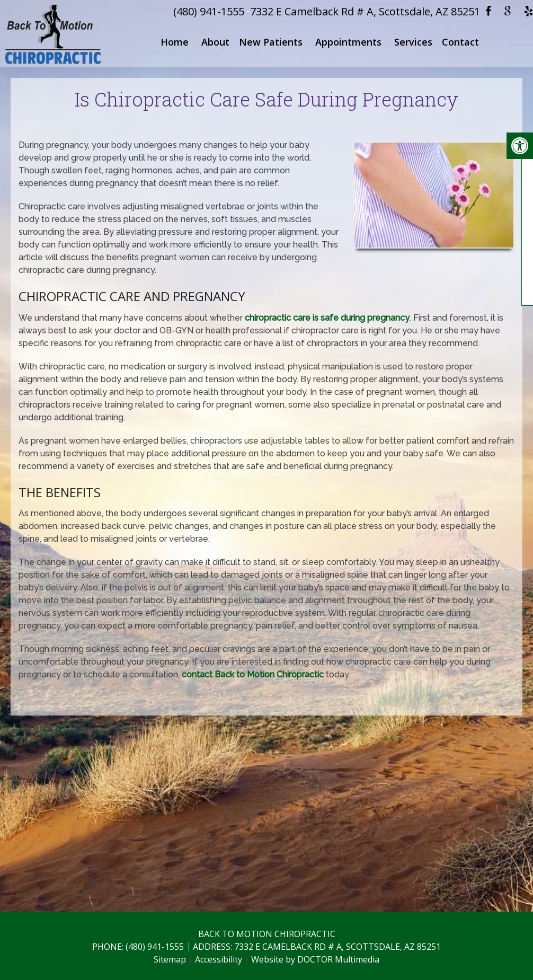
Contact (460, 42)
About (215, 42)
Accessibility (219, 959)
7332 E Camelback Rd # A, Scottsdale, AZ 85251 (365, 11)
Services (413, 42)
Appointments (348, 42)
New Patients (271, 42)
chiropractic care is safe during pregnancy (327, 318)
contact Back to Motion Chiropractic (253, 674)
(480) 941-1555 (209, 11)
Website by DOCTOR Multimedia (315, 959)
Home (175, 42)
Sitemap (170, 959)
